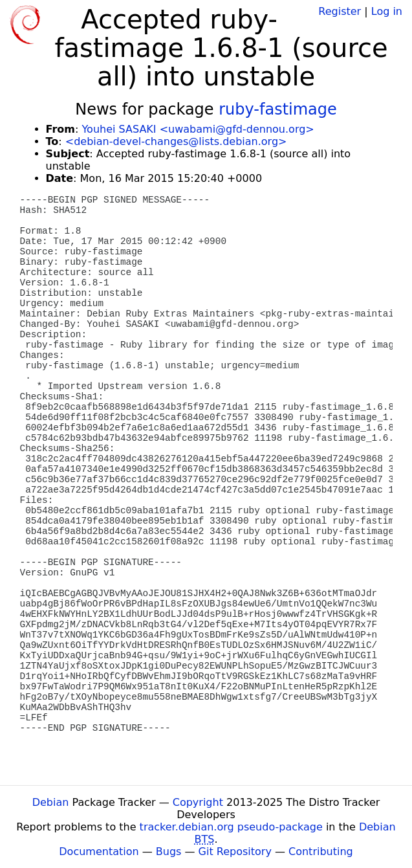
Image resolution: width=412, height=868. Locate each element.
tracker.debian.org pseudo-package (231, 827)
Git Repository (235, 851)
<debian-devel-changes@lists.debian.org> (176, 141)
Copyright (198, 802)
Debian (51, 802)
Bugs (169, 851)
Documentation (99, 851)
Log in (387, 11)
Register (340, 11)
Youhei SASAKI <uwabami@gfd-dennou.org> (198, 129)
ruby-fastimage (278, 109)
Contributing (321, 851)
